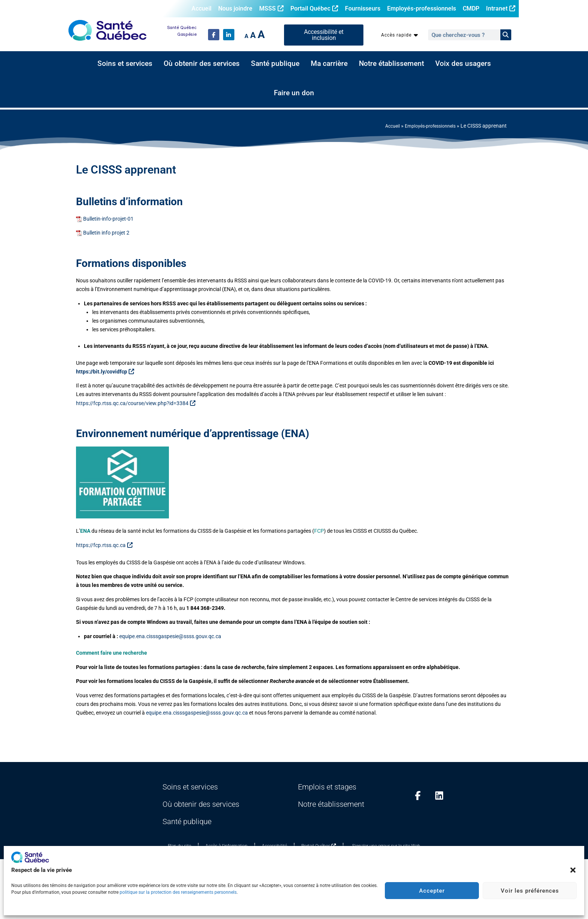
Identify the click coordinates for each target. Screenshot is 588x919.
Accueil (201, 8)
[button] (573, 870)
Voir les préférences (530, 891)
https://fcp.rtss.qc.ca (104, 545)
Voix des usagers (463, 64)
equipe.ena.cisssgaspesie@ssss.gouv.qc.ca (170, 636)
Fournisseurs (363, 8)
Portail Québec (314, 8)
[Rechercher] (506, 35)
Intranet (501, 8)
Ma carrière (329, 64)
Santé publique (275, 64)
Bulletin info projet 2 (106, 233)
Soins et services (125, 64)
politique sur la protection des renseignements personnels (178, 892)
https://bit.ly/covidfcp (105, 372)
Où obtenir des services (202, 64)
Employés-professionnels (422, 8)
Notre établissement (391, 64)
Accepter (432, 891)
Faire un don (294, 93)
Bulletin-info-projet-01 (108, 219)
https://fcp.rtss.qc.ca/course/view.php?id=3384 (136, 403)
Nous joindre (235, 8)
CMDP (471, 8)
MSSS (271, 8)
